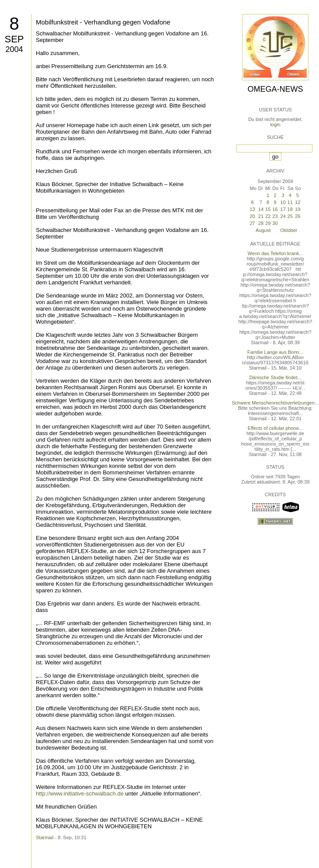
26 (298, 216)
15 (268, 209)
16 (275, 209)
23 (275, 216)
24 (283, 216)
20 (252, 216)
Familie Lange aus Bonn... (275, 352)
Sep (14, 39)
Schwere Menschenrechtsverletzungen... (276, 403)
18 (290, 209)
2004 (14, 49)
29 (268, 223)
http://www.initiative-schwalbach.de (80, 794)
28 (261, 223)
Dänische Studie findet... (275, 377)
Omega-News (275, 89)
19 (298, 209)
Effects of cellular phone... (275, 428)
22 (268, 216)
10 (283, 202)
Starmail (45, 837)
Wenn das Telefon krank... (276, 253)
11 (290, 202)
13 (252, 209)
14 (261, 209)
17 (283, 209)
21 (261, 216)
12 (298, 202)
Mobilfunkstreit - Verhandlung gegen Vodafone (103, 22)
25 (290, 216)
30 (275, 223)
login (275, 124)
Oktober (289, 230)
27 (252, 223)
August (263, 230)
